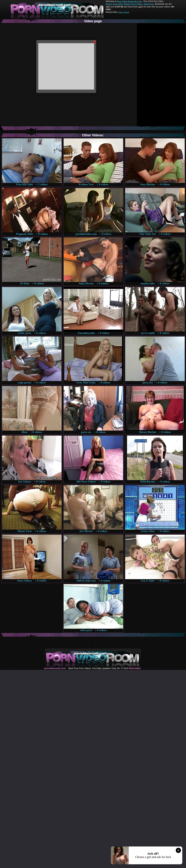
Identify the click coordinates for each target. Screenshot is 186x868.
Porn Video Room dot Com (129, 1)
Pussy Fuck (124, 12)
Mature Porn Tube (114, 4)
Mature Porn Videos (133, 4)
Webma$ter (135, 668)
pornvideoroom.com (55, 668)
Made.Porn (149, 4)
